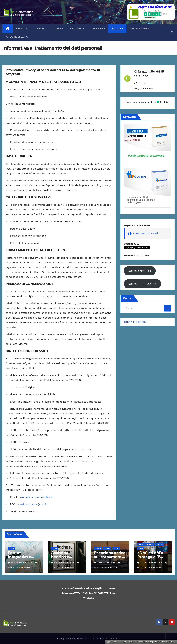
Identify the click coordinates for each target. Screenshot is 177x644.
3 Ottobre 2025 (107, 563)
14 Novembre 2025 (22, 563)
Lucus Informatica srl (145, 233)
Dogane (107, 548)
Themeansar (114, 639)
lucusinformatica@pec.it (32, 504)
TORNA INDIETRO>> (136, 322)
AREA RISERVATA (17, 37)
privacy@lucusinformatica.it (36, 497)
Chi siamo (23, 29)
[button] (172, 33)
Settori (76, 29)
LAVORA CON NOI (141, 29)
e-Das (41, 29)
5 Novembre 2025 (64, 563)
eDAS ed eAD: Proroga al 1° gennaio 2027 (150, 557)
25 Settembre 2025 (152, 563)
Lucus (11, 548)
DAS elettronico (146, 545)
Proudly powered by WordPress (73, 639)
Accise (57, 29)
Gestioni (97, 29)
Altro (117, 29)
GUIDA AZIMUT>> (140, 271)
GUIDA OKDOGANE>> (142, 284)
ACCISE (98, 548)
